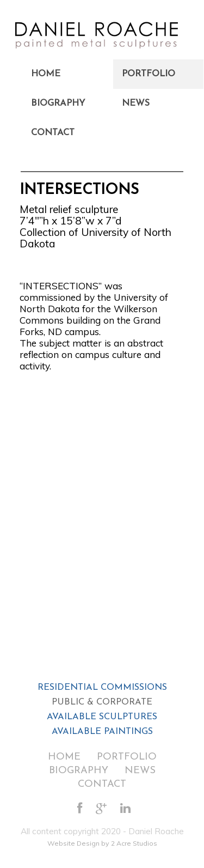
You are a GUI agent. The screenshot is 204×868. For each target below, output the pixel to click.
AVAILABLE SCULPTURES (102, 717)
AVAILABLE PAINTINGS (102, 732)
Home (46, 74)
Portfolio (149, 74)
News (136, 104)
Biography (58, 104)
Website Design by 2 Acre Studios (102, 843)
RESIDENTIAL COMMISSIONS (102, 688)
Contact (53, 133)
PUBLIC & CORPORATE (102, 702)
